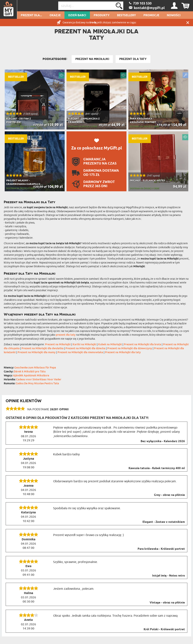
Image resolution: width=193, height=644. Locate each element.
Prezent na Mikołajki (92, 59)
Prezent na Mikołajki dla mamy (37, 353)
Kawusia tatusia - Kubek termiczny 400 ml (157, 468)
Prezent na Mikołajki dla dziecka (85, 349)
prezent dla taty (66, 335)
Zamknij (188, 23)
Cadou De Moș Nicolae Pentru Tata (37, 384)
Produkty (102, 15)
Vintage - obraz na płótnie (167, 603)
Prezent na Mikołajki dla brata (142, 345)
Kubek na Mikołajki (110, 345)
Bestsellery (126, 15)
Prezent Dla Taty (133, 59)
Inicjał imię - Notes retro (168, 576)
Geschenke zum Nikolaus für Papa (35, 368)
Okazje (55, 15)
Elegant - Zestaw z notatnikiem (164, 522)
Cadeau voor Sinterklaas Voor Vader (39, 380)
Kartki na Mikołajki (84, 345)
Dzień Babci (77, 15)
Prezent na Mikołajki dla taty (123, 353)
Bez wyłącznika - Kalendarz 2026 (163, 441)
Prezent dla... (31, 15)
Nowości (174, 15)
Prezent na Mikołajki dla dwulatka (43, 349)
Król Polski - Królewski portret (164, 629)
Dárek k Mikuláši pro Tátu (30, 372)
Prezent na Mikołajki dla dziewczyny (130, 349)
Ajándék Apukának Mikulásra (31, 376)
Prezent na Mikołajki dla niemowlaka (80, 353)
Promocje (151, 15)
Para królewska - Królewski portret (161, 549)
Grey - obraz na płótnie (169, 495)
